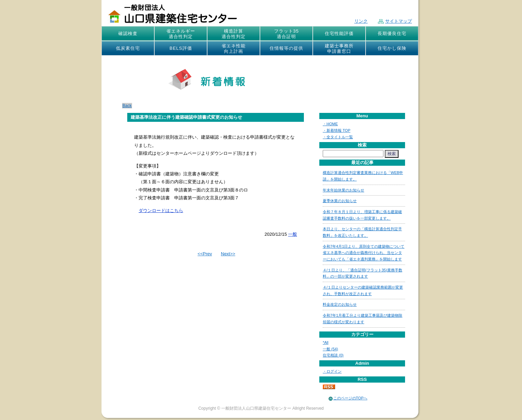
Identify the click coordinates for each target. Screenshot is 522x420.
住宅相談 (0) (333, 355)
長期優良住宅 (392, 33)
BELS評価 (181, 48)
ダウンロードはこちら (161, 211)
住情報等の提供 (286, 48)
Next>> (228, 254)
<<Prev (205, 254)
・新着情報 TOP (336, 130)
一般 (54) (330, 349)
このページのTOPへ (350, 398)
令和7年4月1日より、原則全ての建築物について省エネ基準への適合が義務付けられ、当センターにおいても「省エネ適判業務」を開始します (364, 253)
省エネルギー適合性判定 (181, 34)
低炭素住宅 (128, 48)
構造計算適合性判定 (234, 34)
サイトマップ (395, 21)
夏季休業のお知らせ (340, 201)
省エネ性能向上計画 (234, 49)
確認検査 (128, 33)
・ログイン (332, 371)
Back (127, 106)
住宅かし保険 (392, 48)
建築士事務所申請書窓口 (339, 49)
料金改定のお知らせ (340, 304)
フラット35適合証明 (286, 34)
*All (326, 342)
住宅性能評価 (339, 33)
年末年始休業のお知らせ (343, 190)
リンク (361, 21)
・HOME (330, 124)
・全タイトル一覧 (338, 137)
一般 (293, 234)
